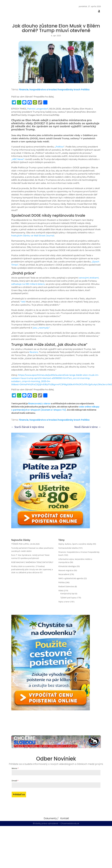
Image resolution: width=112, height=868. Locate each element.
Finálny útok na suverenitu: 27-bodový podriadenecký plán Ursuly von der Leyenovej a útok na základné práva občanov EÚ (32, 569)
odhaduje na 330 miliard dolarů (28, 284)
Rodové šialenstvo (66, 586)
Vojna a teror (64, 602)
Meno (15, 768)
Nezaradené (64, 574)
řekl (23, 302)
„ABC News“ (18, 159)
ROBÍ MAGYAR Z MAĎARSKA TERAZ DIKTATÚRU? (32, 562)
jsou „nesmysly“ (41, 328)
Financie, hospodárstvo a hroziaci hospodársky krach (50, 90)
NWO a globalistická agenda (71, 578)
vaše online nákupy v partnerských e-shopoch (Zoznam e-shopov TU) (55, 408)
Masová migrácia (66, 570)
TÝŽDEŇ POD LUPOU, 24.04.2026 (25, 544)
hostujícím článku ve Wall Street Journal (33, 236)
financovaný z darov (39, 404)
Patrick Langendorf (38, 109)
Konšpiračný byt (67, 594)
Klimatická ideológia (67, 566)
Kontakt (65, 818)
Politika (85, 90)
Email (15, 781)
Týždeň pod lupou (68, 598)
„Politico (59, 147)
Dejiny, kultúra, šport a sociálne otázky (75, 544)
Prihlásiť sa (19, 794)
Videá (61, 591)
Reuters (34, 352)
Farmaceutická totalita (68, 548)
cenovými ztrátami (89, 278)
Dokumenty (50, 818)
